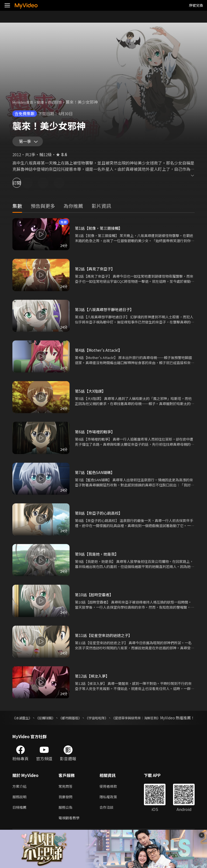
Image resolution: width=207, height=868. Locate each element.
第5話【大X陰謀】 (91, 393)
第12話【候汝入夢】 (93, 678)
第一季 (26, 143)
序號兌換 (196, 5)
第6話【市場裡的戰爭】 (96, 434)
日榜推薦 (20, 817)
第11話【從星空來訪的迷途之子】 (105, 638)
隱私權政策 (113, 806)
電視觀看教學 (71, 829)
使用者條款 (113, 795)
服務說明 (20, 806)
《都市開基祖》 (85, 720)
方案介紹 (20, 795)
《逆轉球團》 (53, 720)
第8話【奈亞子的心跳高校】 (100, 515)
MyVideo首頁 (25, 102)
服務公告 (67, 817)
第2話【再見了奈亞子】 (96, 271)
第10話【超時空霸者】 (95, 597)
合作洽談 (111, 817)
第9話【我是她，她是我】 (98, 556)
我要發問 (67, 806)
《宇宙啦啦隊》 (118, 720)
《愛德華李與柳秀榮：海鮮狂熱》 (166, 720)
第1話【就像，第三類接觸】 (100, 230)
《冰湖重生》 (24, 720)
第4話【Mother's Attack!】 (100, 352)
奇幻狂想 (61, 102)
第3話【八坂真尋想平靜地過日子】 (106, 312)
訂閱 (23, 185)
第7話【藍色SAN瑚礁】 (96, 475)
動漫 (45, 102)
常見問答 (67, 795)
